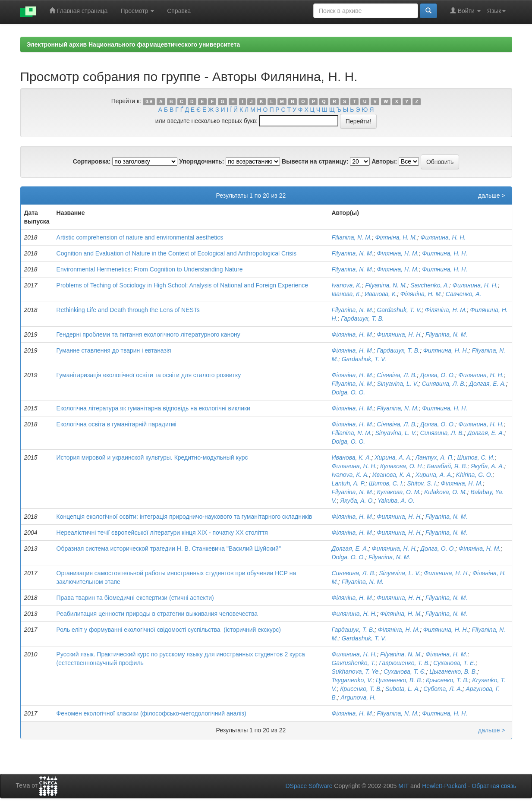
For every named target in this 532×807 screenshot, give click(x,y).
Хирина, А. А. (393, 457)
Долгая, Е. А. (487, 384)
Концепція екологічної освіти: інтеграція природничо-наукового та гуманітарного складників (184, 517)
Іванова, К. (346, 294)
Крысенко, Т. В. (447, 680)
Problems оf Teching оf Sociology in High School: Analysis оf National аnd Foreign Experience (182, 285)
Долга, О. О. (438, 375)
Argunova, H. (358, 697)
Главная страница (78, 11)
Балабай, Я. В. (447, 466)
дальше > (492, 195)
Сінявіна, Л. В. (397, 375)
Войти (465, 11)
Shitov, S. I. (422, 483)
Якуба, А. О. (357, 501)
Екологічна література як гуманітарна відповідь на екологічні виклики (153, 408)
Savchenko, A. (430, 285)
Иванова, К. (381, 294)
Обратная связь (494, 786)
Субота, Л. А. (443, 689)
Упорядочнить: (201, 161)
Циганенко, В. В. (399, 680)
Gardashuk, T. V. (399, 310)
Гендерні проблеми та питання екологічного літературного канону (148, 334)
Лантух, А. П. (434, 457)
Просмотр (137, 11)
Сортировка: (92, 161)
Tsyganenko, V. (352, 680)
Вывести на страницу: (315, 161)
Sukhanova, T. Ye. (356, 671)
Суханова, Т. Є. (405, 671)
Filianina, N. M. (351, 237)
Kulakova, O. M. (446, 492)
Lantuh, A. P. (348, 483)
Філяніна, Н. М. (396, 237)
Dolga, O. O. (348, 392)
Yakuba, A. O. (396, 501)
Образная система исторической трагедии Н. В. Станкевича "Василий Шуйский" (169, 549)
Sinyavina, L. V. (397, 384)
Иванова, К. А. (351, 457)
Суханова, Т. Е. (454, 663)
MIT (403, 786)
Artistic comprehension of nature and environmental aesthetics (140, 237)
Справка (179, 11)
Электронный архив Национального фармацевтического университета (134, 44)
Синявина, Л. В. (444, 384)
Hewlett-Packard (444, 786)
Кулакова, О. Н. (402, 466)
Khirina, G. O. (474, 475)
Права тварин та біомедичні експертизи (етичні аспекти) (135, 598)
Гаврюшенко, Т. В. (404, 663)
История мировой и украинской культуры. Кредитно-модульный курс (152, 457)
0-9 (149, 101)
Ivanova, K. (346, 285)
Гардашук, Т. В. (362, 318)
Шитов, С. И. (476, 457)
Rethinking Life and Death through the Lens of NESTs (128, 310)
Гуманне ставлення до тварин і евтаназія (114, 350)
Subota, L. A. (403, 689)
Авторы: (384, 161)
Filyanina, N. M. (352, 253)
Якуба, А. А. (487, 466)
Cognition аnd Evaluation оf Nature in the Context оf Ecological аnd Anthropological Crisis (176, 253)
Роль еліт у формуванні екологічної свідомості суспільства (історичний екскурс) (169, 630)
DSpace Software (309, 786)
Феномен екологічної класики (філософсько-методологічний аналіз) (151, 713)
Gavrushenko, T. (353, 663)
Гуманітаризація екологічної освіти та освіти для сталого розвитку (149, 375)
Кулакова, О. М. (399, 492)
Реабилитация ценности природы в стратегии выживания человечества (157, 614)
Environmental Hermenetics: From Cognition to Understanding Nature (150, 269)
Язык (496, 11)
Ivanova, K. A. (350, 475)
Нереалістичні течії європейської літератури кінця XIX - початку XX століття (162, 533)
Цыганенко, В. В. (453, 671)
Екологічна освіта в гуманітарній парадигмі (116, 424)
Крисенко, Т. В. (361, 689)
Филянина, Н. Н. (443, 237)
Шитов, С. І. (386, 483)
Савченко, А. (464, 294)
